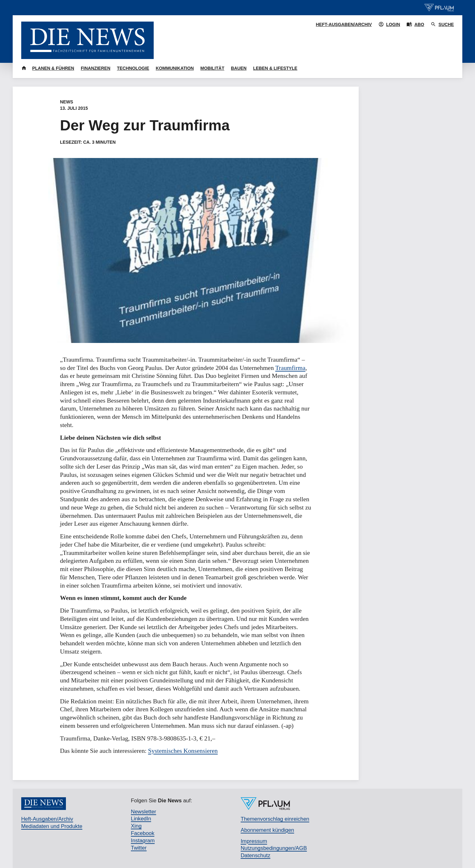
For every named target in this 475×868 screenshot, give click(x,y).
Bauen (239, 68)
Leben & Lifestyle (275, 68)
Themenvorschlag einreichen (275, 819)
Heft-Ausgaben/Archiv (344, 24)
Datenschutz (255, 855)
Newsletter (144, 812)
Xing (136, 826)
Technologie (133, 68)
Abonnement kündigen (267, 830)
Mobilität (212, 68)
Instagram (143, 841)
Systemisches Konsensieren (183, 751)
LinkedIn (141, 819)
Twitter (139, 848)
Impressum (254, 841)
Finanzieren (96, 68)
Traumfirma (290, 368)
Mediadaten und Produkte (52, 826)
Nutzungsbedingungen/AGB (274, 848)
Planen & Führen (53, 68)
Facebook (143, 833)
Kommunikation (175, 68)
